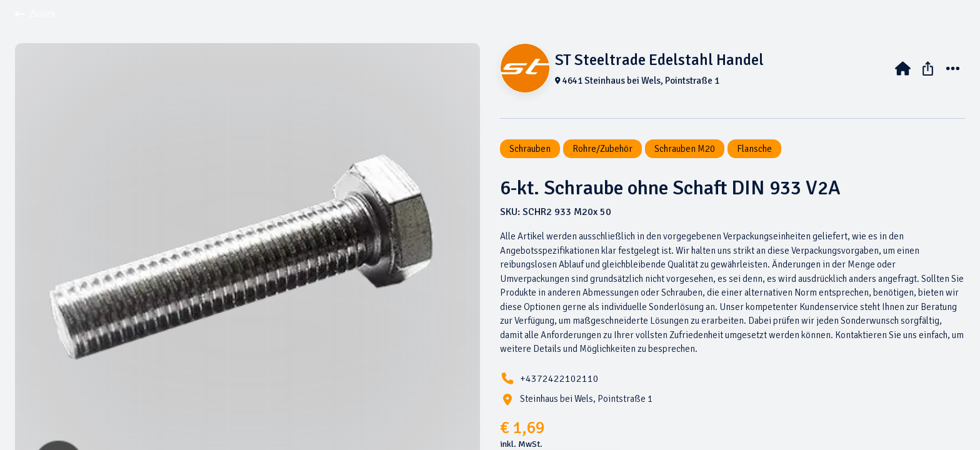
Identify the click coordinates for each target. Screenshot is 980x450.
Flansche (754, 149)
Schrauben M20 (685, 149)
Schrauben (530, 149)
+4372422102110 (559, 379)
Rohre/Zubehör (602, 149)
